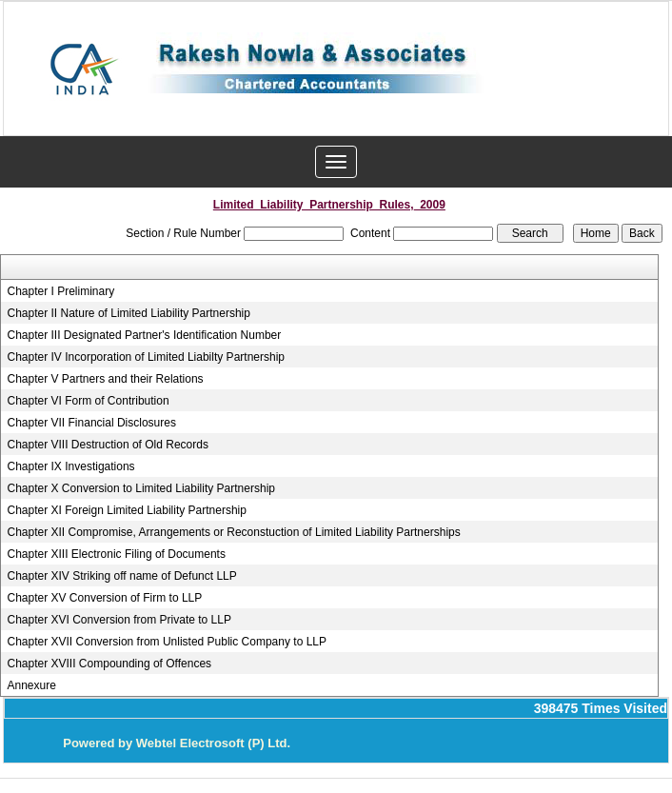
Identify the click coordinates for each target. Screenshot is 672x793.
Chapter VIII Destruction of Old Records (108, 445)
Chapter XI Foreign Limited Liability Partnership (127, 510)
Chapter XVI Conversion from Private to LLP (119, 620)
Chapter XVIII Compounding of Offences (110, 664)
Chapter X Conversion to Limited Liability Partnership (141, 488)
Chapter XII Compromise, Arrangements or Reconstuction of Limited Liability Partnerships (234, 532)
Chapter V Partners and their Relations (106, 379)
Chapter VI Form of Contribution (89, 401)
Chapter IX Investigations (71, 466)
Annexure (32, 685)
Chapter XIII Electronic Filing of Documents (117, 554)
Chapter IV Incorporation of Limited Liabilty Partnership (147, 357)
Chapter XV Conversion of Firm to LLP (105, 598)
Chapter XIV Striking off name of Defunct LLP (122, 576)
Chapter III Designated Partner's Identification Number (145, 335)
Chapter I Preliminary (61, 291)
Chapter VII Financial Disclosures (92, 423)
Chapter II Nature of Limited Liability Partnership (129, 313)
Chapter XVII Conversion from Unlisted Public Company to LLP (168, 642)
